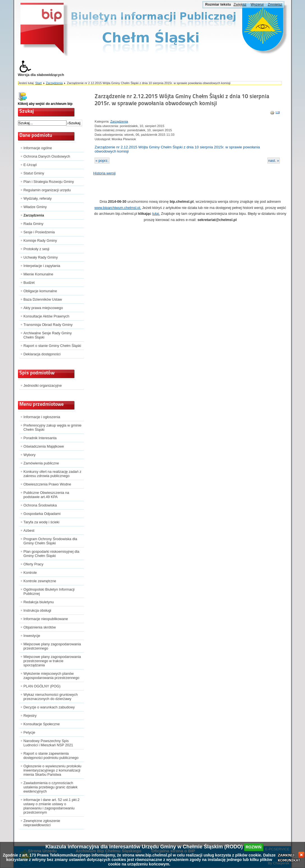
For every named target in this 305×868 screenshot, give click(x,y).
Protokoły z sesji (36, 249)
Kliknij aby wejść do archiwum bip (45, 104)
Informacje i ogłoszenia (42, 417)
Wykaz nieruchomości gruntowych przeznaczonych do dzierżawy (51, 697)
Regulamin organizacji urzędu (47, 190)
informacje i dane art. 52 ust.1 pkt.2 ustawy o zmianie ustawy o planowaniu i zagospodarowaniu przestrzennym (52, 806)
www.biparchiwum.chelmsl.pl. (118, 208)
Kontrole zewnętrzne (40, 581)
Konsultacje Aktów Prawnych (47, 316)
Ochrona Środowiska (40, 505)
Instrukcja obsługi (37, 610)
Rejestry (30, 716)
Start (39, 83)
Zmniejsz (275, 4)
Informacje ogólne (38, 148)
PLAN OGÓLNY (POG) (42, 686)
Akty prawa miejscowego (43, 308)
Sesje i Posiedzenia (39, 232)
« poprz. (102, 161)
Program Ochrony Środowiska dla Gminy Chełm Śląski (50, 541)
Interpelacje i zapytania (42, 266)
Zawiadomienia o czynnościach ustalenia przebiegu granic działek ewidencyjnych (51, 787)
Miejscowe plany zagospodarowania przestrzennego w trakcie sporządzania (52, 661)
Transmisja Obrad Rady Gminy (48, 325)
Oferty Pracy (34, 564)
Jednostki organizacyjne (43, 385)
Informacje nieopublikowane (46, 619)
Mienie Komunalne (38, 274)
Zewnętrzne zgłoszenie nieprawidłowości (42, 823)
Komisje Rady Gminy (40, 240)
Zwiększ (240, 4)
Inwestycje (32, 636)
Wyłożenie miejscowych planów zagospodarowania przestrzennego (51, 676)
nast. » (274, 161)
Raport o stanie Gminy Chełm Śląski (52, 346)
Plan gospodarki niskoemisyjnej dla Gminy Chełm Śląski (51, 554)
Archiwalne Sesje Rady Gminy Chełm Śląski (48, 335)
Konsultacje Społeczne (42, 724)
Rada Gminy (34, 224)
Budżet (29, 283)
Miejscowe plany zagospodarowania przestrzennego (52, 646)
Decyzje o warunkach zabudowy (49, 707)
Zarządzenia (54, 83)
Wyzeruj (257, 4)
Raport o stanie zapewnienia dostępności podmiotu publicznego (51, 756)
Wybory (30, 455)
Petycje (29, 732)
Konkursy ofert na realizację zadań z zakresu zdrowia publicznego (52, 474)
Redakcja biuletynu (39, 602)
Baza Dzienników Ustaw (43, 299)
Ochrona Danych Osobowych (47, 156)
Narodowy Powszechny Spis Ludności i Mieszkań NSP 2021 (48, 743)
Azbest (29, 530)
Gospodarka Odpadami (42, 514)
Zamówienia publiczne (41, 463)
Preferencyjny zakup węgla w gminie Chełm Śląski (53, 427)
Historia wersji (104, 173)
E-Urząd (30, 165)
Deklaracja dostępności (42, 354)
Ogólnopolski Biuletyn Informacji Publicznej (49, 591)
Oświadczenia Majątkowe (44, 446)
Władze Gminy (35, 207)
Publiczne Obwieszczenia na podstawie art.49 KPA (46, 495)
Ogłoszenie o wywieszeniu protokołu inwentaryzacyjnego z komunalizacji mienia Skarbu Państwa (52, 770)
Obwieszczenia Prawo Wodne (47, 484)
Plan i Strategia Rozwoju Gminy (49, 182)
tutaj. (156, 214)
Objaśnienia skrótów (40, 627)
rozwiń (254, 847)
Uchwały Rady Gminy (41, 257)
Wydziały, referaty (38, 198)
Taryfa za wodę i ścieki (42, 522)
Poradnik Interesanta (40, 438)
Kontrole (30, 573)
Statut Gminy (34, 173)
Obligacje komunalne (40, 291)
